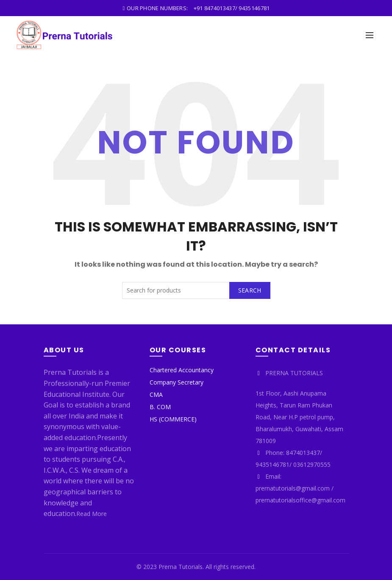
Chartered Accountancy (182, 370)
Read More (92, 514)
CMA (156, 395)
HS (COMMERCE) (173, 419)
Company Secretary (177, 382)
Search (250, 290)
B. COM (160, 407)
